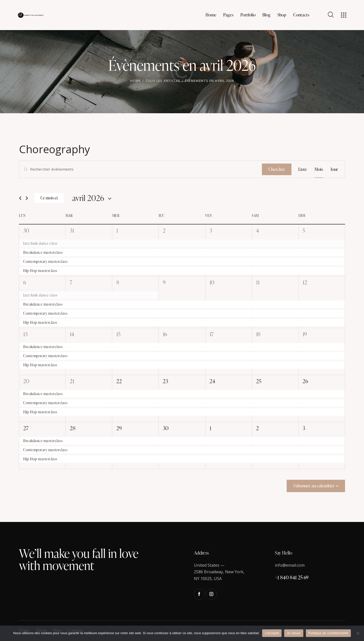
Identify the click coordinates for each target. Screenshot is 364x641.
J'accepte (272, 633)
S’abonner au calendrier (314, 486)
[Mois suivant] (27, 198)
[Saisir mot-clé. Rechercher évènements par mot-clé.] (141, 169)
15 (118, 334)
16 (165, 334)
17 (212, 334)
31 (72, 230)
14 (72, 334)
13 (25, 334)
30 (26, 230)
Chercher (277, 169)
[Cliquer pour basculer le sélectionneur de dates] (88, 198)
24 (212, 381)
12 (305, 282)
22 (119, 381)
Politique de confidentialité (328, 633)
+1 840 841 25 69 (292, 577)
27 (26, 428)
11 (258, 282)
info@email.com (290, 565)
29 (119, 428)
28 (73, 428)
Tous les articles (163, 81)
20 (26, 381)
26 (305, 381)
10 (212, 282)
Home (135, 81)
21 (72, 381)
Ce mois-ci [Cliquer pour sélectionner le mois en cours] (49, 198)
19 (305, 334)
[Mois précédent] (20, 198)
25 (259, 381)
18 (258, 334)
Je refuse (294, 633)
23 (165, 381)
